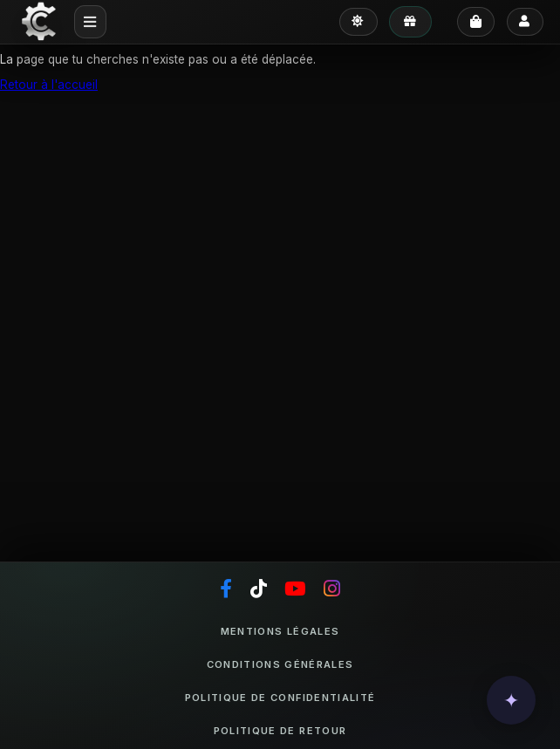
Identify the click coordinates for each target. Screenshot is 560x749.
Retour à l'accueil (49, 85)
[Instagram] (332, 589)
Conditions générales (280, 664)
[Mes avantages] (410, 22)
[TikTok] (259, 589)
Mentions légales (280, 631)
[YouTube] (295, 589)
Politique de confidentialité (280, 698)
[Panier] (476, 22)
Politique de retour (280, 731)
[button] (511, 700)
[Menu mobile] (90, 21)
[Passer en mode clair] (359, 22)
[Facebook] (226, 589)
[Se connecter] (525, 22)
